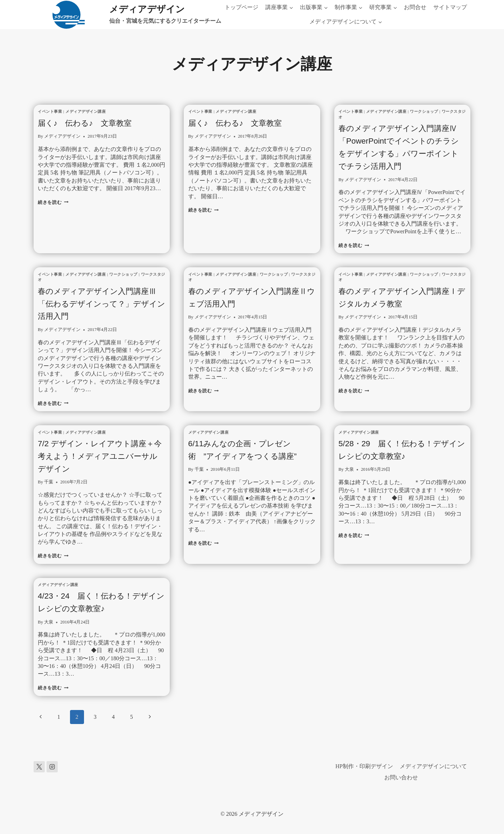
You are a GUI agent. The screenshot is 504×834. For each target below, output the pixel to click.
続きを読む (53, 202)
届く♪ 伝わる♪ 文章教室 (93, 123)
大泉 (349, 482)
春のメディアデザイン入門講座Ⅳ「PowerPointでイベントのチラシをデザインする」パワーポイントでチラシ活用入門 (400, 153)
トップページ (241, 7)
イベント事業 (50, 111)
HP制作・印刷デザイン (364, 766)
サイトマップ (450, 7)
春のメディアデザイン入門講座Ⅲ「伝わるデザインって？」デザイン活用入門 (99, 316)
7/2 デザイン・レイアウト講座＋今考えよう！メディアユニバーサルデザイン (101, 468)
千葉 (49, 495)
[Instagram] (52, 767)
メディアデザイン (62, 136)
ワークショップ (424, 111)
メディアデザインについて (433, 766)
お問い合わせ (401, 777)
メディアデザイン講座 (86, 111)
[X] (39, 767)
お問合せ (415, 7)
